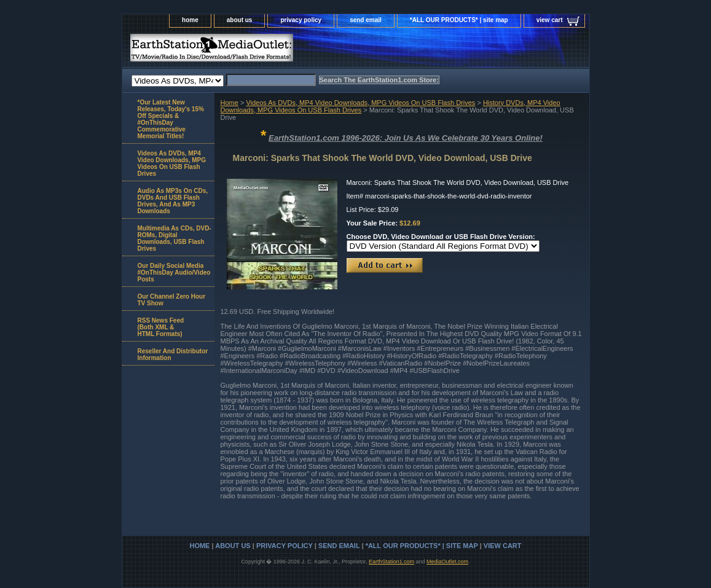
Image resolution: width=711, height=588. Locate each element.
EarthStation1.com (391, 562)
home (190, 20)
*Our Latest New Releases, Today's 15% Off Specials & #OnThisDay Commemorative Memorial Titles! (171, 119)
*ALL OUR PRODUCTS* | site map (459, 20)
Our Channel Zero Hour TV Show (172, 300)
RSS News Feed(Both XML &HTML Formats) (161, 327)
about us (240, 20)
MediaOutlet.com (447, 562)
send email (366, 20)
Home (230, 103)
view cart (550, 20)
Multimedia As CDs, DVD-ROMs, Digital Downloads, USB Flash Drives (175, 238)
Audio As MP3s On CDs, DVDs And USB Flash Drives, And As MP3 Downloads (173, 201)
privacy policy (301, 20)
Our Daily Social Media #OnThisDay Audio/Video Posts (174, 272)
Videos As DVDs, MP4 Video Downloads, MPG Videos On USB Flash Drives (360, 103)
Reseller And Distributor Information (173, 355)
